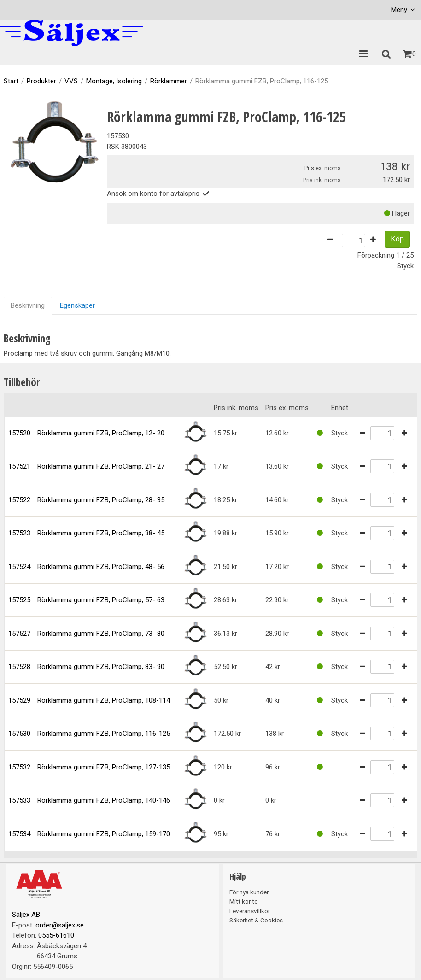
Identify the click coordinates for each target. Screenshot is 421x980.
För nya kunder (249, 892)
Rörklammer (169, 81)
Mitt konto (244, 901)
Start (11, 81)
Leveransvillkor (250, 911)
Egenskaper (77, 305)
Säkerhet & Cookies (256, 920)
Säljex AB (26, 915)
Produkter (41, 81)
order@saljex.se (60, 925)
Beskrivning (28, 305)
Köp (397, 239)
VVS (71, 81)
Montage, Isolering (114, 81)
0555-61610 (56, 935)
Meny (399, 10)
